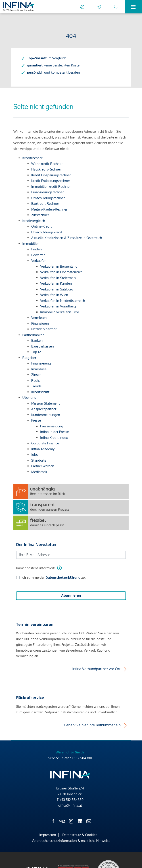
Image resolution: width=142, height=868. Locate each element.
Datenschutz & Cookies (80, 835)
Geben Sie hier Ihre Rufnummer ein (92, 725)
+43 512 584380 (71, 800)
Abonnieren (71, 595)
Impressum (48, 835)
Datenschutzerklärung (63, 577)
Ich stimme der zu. (53, 577)
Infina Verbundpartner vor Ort (96, 669)
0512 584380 (82, 758)
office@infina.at (70, 805)
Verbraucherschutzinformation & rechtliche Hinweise (71, 841)
